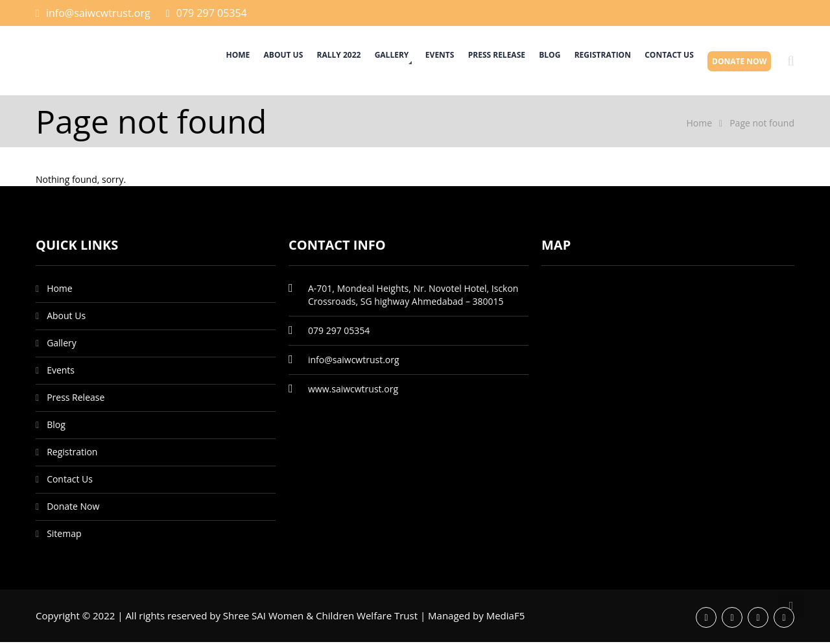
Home (183, 61)
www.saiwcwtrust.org (353, 391)
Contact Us (661, 61)
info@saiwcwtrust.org (98, 13)
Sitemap (64, 535)
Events (409, 61)
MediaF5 (506, 617)
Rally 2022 (295, 61)
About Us (234, 61)
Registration (588, 61)
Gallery (354, 61)
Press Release (471, 61)
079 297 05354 (212, 13)
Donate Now (737, 61)
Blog (530, 61)
